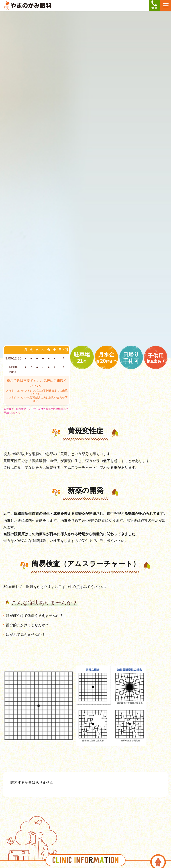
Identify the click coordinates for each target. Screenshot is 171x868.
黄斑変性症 (85, 431)
